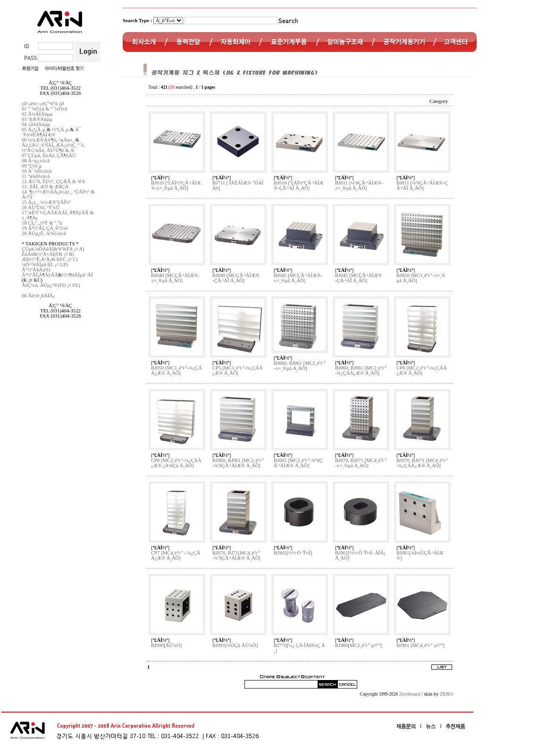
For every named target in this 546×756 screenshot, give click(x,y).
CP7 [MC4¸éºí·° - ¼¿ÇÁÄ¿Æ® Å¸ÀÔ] (176, 555)
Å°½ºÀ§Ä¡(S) (36, 270)
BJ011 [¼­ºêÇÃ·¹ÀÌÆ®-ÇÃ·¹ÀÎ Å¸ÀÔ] (422, 185)
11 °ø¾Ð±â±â (36, 176)
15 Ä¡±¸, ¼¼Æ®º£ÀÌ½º (46, 202)
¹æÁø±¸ (66, 140)
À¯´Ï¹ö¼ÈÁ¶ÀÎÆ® (51, 132)
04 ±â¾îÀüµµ (36, 124)
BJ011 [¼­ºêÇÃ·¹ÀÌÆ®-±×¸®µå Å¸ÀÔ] (359, 185)
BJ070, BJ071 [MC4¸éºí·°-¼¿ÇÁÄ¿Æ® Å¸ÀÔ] (422, 463)
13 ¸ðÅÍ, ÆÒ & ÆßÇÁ (45, 187)
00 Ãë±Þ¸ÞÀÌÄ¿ (38, 296)
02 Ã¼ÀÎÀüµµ (37, 114)
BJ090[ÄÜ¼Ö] (166, 645)
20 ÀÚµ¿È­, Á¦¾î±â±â (44, 233)
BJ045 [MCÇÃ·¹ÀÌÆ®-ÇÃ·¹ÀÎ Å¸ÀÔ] (359, 278)
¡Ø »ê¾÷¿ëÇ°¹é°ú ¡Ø (43, 104)
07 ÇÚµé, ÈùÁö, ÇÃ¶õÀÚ (49, 155)
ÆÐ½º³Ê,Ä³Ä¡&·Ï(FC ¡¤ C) (50, 259)
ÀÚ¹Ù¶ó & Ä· (61, 150)
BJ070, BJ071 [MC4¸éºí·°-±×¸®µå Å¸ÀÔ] (361, 463)
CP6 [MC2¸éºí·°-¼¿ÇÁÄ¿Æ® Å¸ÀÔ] (422, 370)
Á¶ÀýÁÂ (48, 275)
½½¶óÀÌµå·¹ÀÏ (77, 275)
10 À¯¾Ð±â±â (37, 171)
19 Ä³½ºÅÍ (33, 228)
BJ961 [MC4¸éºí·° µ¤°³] (420, 645)
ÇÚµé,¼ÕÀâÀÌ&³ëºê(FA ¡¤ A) (53, 249)
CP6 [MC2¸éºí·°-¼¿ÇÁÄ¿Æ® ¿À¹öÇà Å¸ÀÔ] (176, 463)
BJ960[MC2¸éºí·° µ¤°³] (358, 645)
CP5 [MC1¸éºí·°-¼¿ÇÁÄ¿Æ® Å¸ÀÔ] (238, 370)
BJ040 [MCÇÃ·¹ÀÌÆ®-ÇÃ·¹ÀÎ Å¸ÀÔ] (236, 278)
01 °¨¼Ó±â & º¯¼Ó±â (44, 109)
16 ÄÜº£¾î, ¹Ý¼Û (41, 207)
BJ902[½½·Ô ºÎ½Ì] (293, 553)
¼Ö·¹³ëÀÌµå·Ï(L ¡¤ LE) (45, 265)
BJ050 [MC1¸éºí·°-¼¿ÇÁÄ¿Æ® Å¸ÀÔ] (176, 370)
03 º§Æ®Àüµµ (37, 119)
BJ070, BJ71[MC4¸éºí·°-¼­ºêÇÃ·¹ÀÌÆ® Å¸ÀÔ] (236, 555)
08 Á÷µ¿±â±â (36, 161)
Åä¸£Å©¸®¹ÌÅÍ (38, 145)
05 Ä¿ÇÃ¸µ (34, 130)
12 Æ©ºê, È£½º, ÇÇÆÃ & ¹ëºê (53, 181)
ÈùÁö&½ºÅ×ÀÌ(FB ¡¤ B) (48, 254)
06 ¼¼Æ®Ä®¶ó (39, 140)
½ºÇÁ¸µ (60, 130)
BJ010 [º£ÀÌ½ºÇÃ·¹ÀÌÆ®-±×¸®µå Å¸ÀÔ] (176, 185)
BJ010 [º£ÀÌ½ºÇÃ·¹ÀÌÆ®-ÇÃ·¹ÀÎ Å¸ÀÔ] (299, 185)
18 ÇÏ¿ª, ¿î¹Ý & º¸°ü (42, 223)
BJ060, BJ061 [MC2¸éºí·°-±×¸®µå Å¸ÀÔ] (299, 366)
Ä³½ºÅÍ (29, 275)
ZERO (446, 694)
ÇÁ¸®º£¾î (57, 228)
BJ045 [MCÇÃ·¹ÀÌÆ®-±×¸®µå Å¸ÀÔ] (298, 278)
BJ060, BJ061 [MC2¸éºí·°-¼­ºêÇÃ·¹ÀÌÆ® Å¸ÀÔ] (238, 463)
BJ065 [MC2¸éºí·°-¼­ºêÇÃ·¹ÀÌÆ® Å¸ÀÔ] (298, 463)
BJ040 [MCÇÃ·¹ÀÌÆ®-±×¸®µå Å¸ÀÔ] (175, 278)
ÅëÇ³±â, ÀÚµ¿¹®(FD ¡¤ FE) (51, 285)
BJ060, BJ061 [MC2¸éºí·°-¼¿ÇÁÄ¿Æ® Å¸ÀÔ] (361, 370)
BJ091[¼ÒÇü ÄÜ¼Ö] (235, 645)
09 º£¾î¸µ (32, 166)
